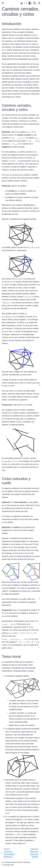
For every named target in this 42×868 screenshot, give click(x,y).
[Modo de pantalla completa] (26, 3)
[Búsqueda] (35, 3)
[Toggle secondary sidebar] (39, 3)
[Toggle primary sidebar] (3, 3)
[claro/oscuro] (30, 3)
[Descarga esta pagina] (22, 3)
